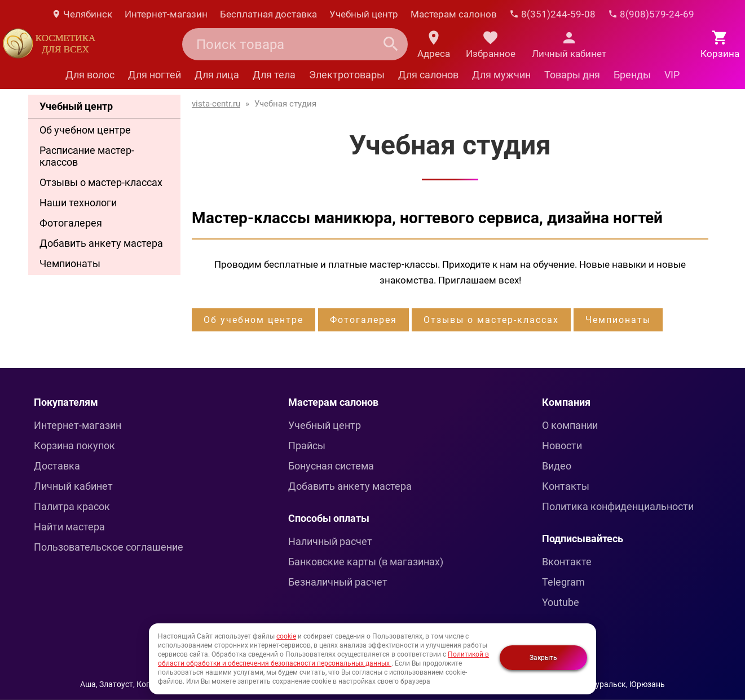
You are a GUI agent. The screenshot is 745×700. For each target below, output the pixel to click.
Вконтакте (567, 562)
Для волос (90, 75)
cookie (286, 636)
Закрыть (543, 658)
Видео (557, 466)
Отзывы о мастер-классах (101, 182)
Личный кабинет (73, 486)
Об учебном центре (85, 130)
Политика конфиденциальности (618, 506)
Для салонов (428, 75)
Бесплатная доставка (268, 14)
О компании (570, 425)
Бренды (632, 75)
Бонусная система (331, 466)
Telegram (563, 582)
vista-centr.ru (216, 104)
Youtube (561, 602)
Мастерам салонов (454, 14)
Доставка (57, 466)
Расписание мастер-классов (87, 156)
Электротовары (347, 75)
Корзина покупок (74, 446)
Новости (562, 446)
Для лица (217, 75)
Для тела (274, 75)
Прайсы (307, 446)
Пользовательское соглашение (109, 547)
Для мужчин (501, 75)
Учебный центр (364, 14)
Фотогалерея (71, 223)
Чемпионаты (70, 263)
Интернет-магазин (166, 14)
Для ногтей (155, 75)
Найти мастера (69, 527)
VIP (672, 75)
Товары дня (572, 75)
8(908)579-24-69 (651, 14)
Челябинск (82, 14)
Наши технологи (78, 203)
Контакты (566, 486)
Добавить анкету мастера (101, 243)
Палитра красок (72, 506)
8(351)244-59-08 (552, 14)
